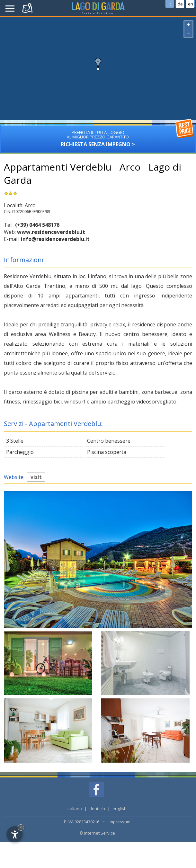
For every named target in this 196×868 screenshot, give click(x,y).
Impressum (120, 822)
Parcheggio (20, 452)
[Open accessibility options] (14, 834)
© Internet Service (97, 833)
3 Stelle (15, 441)
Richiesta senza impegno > (98, 136)
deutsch (97, 809)
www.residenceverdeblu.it (51, 232)
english (120, 809)
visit (36, 477)
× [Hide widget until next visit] (21, 827)
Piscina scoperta (107, 452)
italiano (75, 809)
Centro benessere (109, 441)
